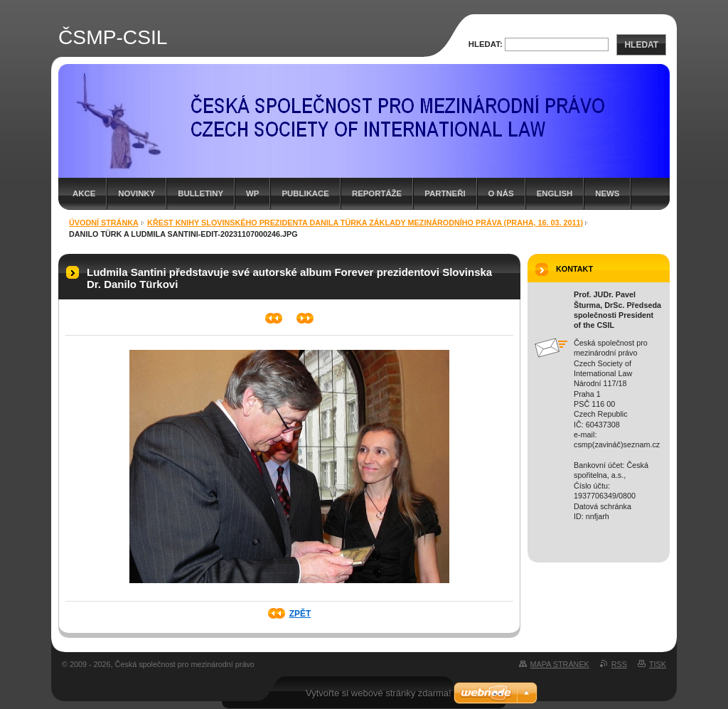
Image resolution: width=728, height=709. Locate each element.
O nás (501, 193)
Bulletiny (200, 193)
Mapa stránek (560, 664)
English (555, 193)
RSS (619, 664)
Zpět (300, 614)
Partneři (445, 193)
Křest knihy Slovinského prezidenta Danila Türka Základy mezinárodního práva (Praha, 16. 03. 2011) (365, 223)
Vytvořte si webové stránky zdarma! (379, 693)
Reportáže (377, 193)
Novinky (136, 193)
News (607, 193)
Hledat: (486, 44)
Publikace (305, 193)
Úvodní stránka (104, 223)
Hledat (641, 45)
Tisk (658, 664)
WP (252, 193)
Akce (84, 193)
